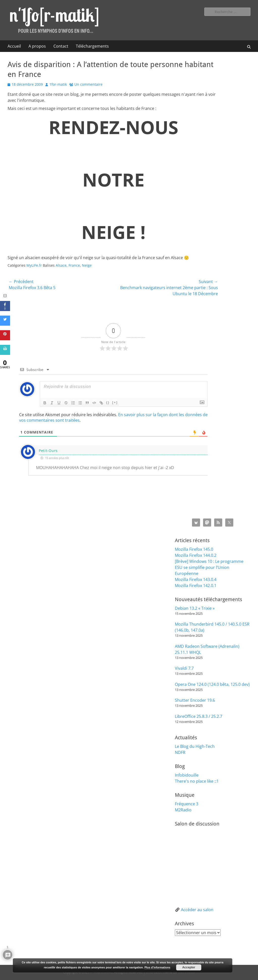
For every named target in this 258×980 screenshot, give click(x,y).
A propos (37, 46)
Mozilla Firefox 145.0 (194, 549)
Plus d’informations (157, 967)
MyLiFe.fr (34, 265)
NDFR (180, 752)
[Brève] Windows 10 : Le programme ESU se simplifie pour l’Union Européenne (209, 567)
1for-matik (58, 84)
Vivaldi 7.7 (184, 668)
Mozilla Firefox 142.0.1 (196, 586)
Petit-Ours (48, 451)
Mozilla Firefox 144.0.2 (196, 555)
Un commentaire (88, 84)
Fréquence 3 (187, 804)
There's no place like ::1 (197, 781)
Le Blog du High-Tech (195, 746)
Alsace (61, 265)
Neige (87, 265)
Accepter (189, 967)
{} (108, 402)
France (74, 265)
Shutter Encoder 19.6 (195, 700)
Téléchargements (92, 46)
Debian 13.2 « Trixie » (195, 608)
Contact (61, 46)
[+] (115, 402)
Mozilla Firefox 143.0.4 (196, 579)
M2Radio (183, 810)
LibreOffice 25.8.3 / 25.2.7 (199, 716)
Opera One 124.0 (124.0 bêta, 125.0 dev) (212, 684)
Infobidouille (187, 775)
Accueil (14, 46)
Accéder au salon (197, 910)
